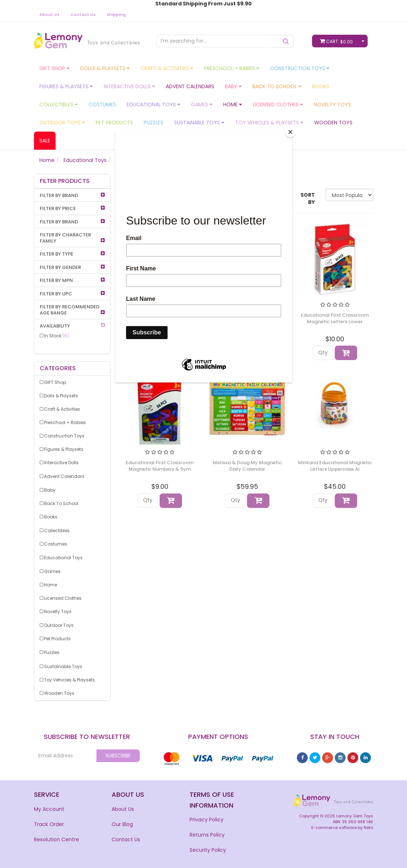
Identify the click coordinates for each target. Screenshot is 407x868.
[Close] (290, 132)
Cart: (338, 41)
